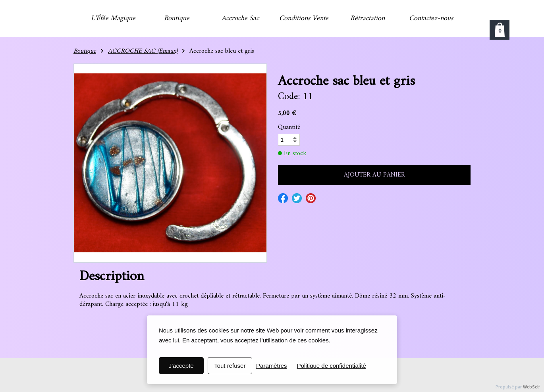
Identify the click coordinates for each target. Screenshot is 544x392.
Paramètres (272, 366)
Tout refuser (230, 366)
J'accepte (181, 366)
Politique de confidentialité (332, 366)
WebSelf (531, 387)
